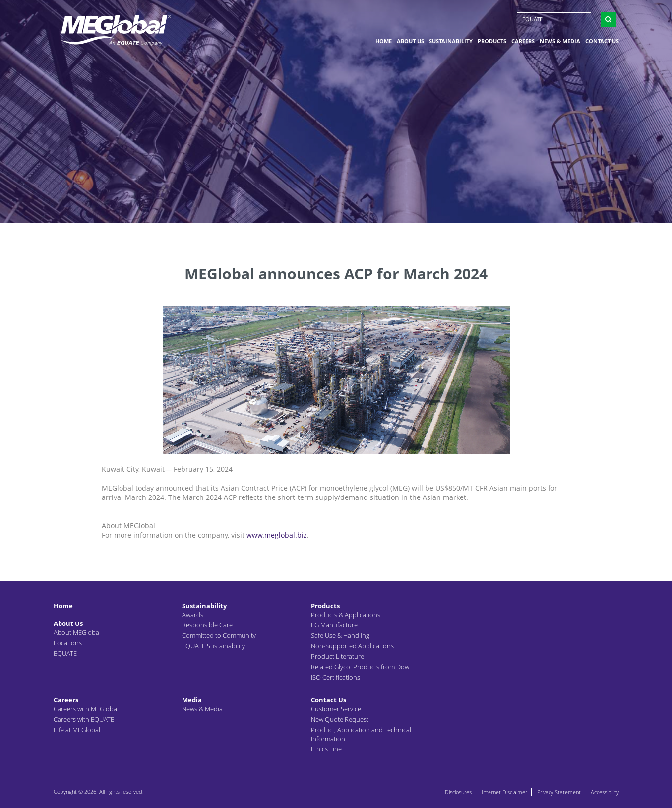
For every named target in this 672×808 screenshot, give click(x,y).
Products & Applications (346, 615)
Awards (193, 615)
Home (384, 41)
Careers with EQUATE (84, 719)
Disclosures (458, 792)
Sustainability (451, 41)
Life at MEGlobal (77, 730)
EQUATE (532, 20)
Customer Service (336, 709)
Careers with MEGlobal (86, 709)
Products (492, 41)
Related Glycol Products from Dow (360, 667)
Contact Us (602, 41)
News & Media (560, 41)
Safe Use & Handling (340, 635)
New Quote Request (340, 719)
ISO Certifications (336, 677)
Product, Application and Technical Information (361, 734)
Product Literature (337, 656)
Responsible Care (207, 625)
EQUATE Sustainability (214, 646)
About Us (410, 41)
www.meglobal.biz (277, 535)
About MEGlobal (77, 632)
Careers (523, 41)
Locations (68, 643)
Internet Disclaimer (504, 792)
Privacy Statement (559, 792)
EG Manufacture (334, 625)
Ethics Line (326, 749)
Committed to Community (219, 635)
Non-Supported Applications (352, 646)
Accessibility (605, 792)
